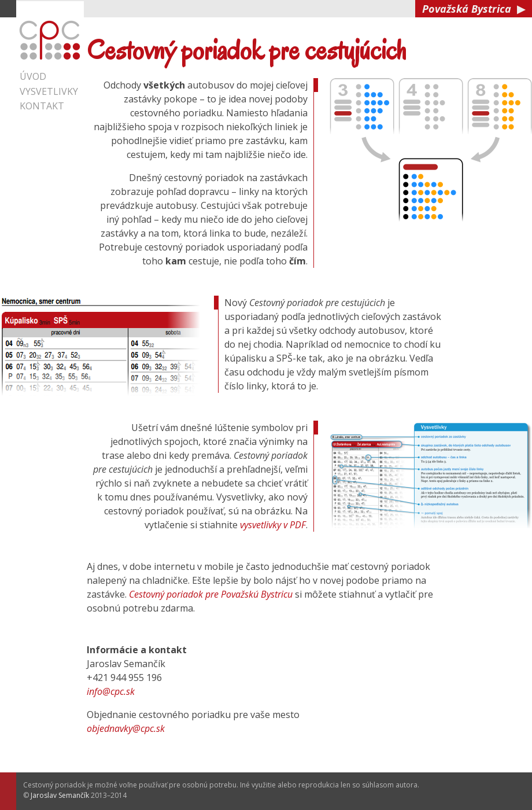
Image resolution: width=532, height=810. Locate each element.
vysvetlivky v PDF (273, 525)
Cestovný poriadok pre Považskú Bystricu (211, 594)
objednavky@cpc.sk (126, 728)
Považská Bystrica (474, 9)
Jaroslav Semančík (60, 795)
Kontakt (42, 106)
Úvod (33, 76)
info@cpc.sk (111, 691)
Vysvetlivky (49, 91)
